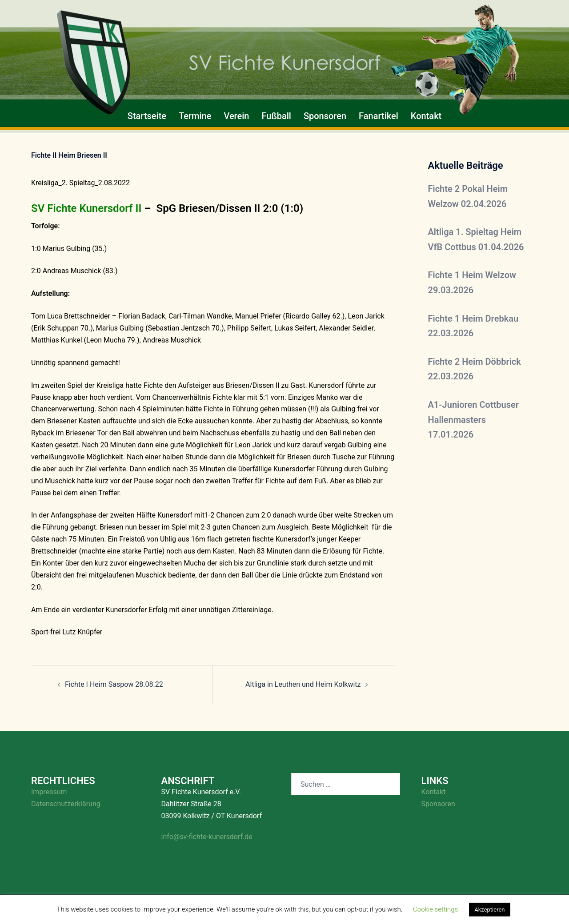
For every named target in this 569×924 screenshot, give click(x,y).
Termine (195, 116)
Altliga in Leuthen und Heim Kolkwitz (303, 684)
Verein (236, 116)
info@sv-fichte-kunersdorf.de (207, 837)
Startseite (147, 116)
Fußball (276, 116)
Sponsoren (325, 116)
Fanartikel (379, 116)
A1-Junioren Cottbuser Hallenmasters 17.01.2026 (474, 420)
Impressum (49, 792)
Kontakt (426, 116)
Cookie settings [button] (435, 909)
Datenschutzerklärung (66, 804)
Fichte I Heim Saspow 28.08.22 (114, 684)
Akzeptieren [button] (489, 910)
